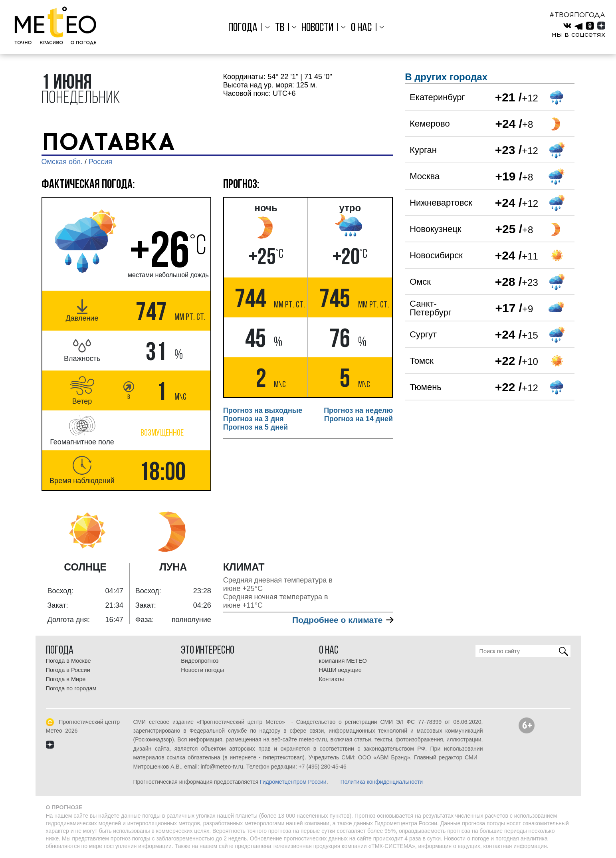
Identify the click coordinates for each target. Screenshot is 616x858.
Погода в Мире (66, 679)
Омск (420, 282)
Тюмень (426, 387)
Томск (422, 361)
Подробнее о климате (343, 620)
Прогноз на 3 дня (254, 419)
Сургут (423, 334)
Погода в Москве (68, 661)
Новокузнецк (435, 229)
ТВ (280, 28)
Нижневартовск (441, 203)
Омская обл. (62, 162)
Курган (423, 150)
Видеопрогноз (200, 661)
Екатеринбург (437, 97)
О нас (361, 28)
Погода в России (68, 670)
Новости (317, 28)
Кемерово (430, 124)
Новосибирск (436, 255)
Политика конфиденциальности (382, 782)
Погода (243, 28)
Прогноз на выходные (263, 410)
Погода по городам (71, 688)
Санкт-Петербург (431, 308)
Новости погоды (202, 670)
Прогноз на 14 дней (359, 419)
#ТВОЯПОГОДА (577, 15)
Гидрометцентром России (293, 782)
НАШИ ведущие (340, 670)
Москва (425, 176)
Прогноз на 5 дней (256, 427)
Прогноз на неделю (358, 410)
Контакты (332, 679)
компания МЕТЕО (343, 661)
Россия (100, 162)
